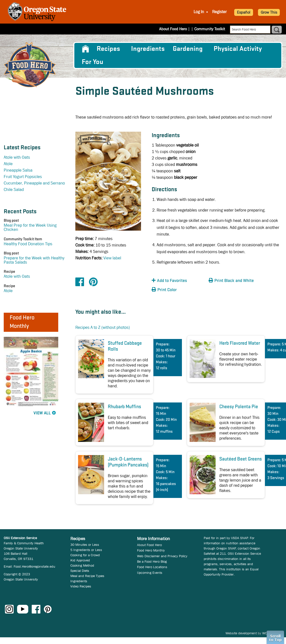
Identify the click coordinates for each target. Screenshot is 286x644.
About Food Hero (176, 29)
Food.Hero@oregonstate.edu (34, 566)
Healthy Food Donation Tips (28, 244)
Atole (8, 164)
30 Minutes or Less (85, 545)
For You (93, 62)
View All (42, 413)
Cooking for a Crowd (85, 555)
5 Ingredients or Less (86, 550)
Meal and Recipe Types (87, 576)
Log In (199, 12)
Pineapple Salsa (18, 170)
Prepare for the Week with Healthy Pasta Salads (34, 260)
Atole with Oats (17, 157)
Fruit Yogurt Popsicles (23, 177)
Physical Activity (238, 49)
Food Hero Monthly (151, 550)
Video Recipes (81, 586)
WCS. (266, 633)
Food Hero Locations (152, 567)
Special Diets (80, 571)
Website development (241, 633)
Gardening (188, 49)
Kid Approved (80, 560)
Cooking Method (82, 565)
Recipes (108, 49)
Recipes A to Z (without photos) (103, 327)
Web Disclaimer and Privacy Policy (162, 556)
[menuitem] (85, 49)
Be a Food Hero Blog (152, 561)
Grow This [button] (269, 12)
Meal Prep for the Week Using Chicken (30, 227)
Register (219, 12)
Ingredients (148, 49)
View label (112, 258)
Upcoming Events (150, 573)
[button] (179, 281)
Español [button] (244, 12)
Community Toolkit (210, 29)
